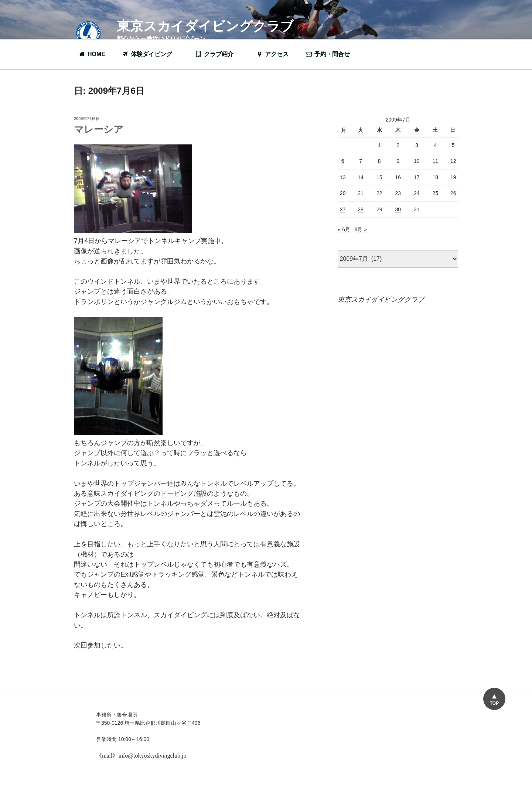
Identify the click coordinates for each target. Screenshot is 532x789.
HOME (92, 54)
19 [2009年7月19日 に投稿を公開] (453, 177)
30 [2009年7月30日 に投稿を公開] (398, 209)
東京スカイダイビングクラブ (205, 26)
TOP (494, 703)
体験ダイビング (151, 54)
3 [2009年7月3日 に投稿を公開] (417, 145)
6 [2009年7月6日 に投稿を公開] (343, 161)
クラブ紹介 (218, 54)
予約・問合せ (331, 54)
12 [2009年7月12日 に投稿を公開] (453, 161)
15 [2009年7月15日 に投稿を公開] (379, 177)
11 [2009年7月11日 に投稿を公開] (436, 161)
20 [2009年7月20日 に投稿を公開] (343, 193)
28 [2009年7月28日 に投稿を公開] (361, 209)
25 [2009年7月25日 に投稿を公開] (436, 193)
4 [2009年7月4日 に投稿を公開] (435, 145)
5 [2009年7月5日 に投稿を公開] (453, 145)
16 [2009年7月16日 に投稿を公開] (398, 177)
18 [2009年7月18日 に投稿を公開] (436, 177)
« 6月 (344, 229)
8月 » (361, 229)
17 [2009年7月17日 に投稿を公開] (417, 177)
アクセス (272, 54)
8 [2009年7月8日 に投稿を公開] (379, 161)
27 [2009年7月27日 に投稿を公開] (343, 209)
